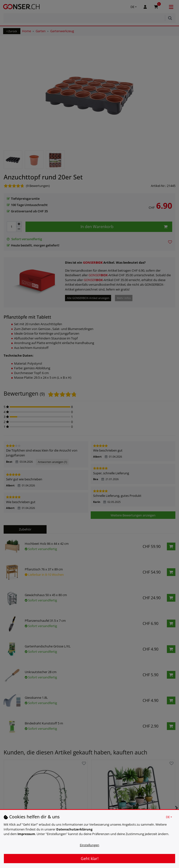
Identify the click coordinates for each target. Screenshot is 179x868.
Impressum (26, 834)
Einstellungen (89, 845)
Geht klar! (90, 859)
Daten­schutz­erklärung (74, 829)
